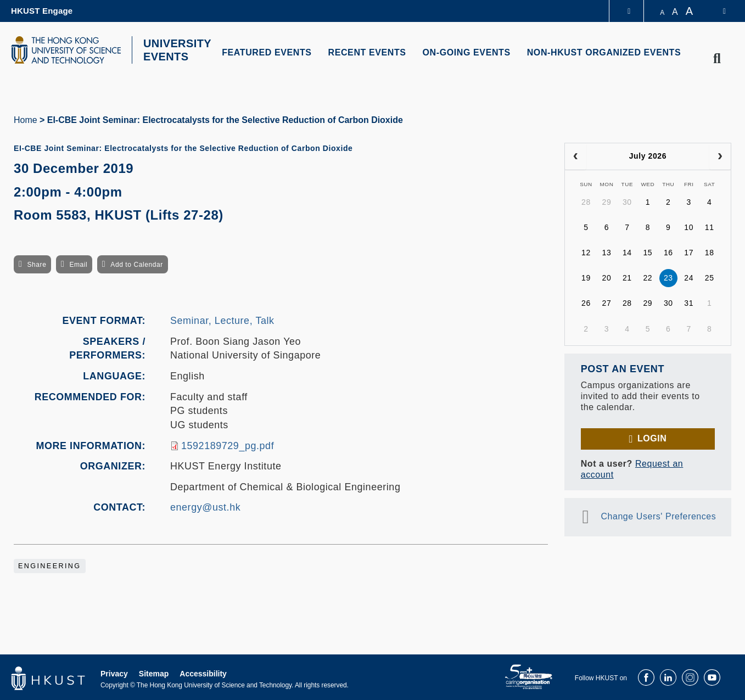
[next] (720, 156)
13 (607, 253)
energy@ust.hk (205, 507)
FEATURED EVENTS (267, 52)
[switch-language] (717, 11)
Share (37, 265)
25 (710, 278)
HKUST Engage (42, 11)
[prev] (576, 156)
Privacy (114, 674)
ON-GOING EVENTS (467, 52)
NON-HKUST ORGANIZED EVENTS (604, 52)
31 (689, 303)
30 (627, 202)
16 (668, 253)
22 (648, 278)
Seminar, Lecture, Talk (222, 321)
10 (689, 227)
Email (78, 265)
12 (586, 253)
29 (607, 202)
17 (689, 253)
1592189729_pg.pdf (228, 446)
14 (627, 253)
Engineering (50, 566)
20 (607, 278)
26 (586, 303)
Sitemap (154, 674)
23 (668, 278)
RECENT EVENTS (367, 52)
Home (26, 120)
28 (586, 202)
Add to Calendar (137, 265)
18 (710, 253)
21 (627, 278)
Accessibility (203, 674)
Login (652, 438)
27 (607, 303)
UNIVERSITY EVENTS (177, 50)
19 (586, 278)
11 (710, 227)
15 (648, 253)
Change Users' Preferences (658, 516)
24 (689, 278)
